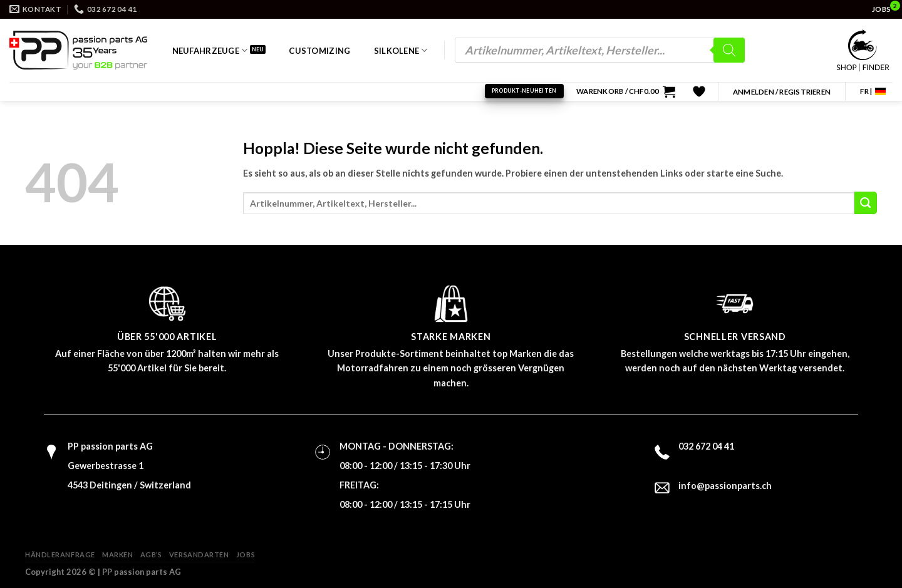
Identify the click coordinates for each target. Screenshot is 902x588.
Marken (117, 554)
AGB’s (151, 554)
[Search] (729, 50)
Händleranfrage (60, 554)
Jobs (246, 554)
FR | (866, 91)
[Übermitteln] (866, 203)
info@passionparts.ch (725, 486)
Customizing (319, 51)
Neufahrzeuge (210, 50)
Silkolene (401, 50)
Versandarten (199, 554)
